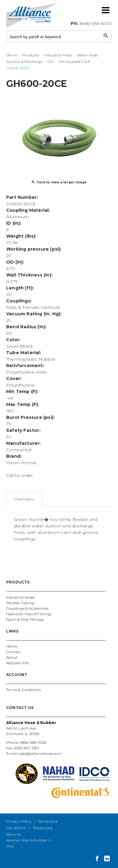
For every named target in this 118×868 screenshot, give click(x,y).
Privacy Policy (19, 821)
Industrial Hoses (20, 597)
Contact (13, 652)
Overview (24, 499)
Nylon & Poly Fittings (25, 619)
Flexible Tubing (20, 603)
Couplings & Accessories (27, 608)
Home (12, 646)
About (12, 657)
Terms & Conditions (24, 690)
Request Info (18, 663)
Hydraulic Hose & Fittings (29, 614)
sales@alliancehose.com (40, 753)
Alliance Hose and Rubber (32, 15)
